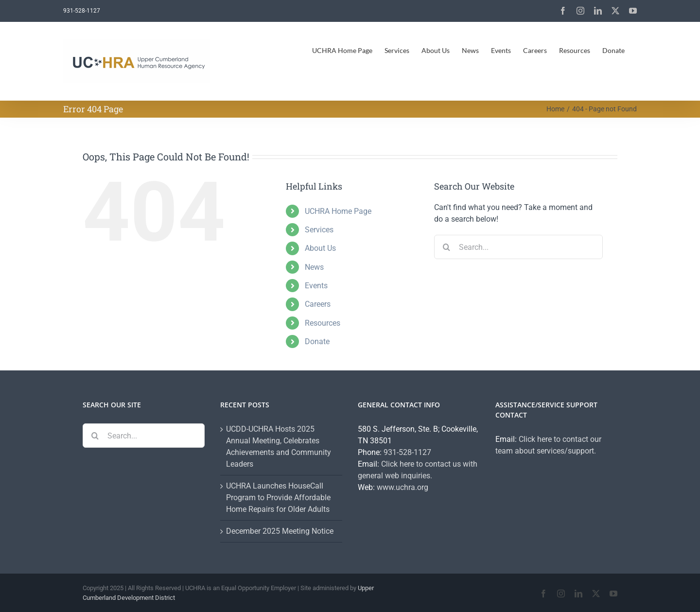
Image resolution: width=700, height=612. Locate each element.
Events (316, 286)
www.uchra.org (402, 487)
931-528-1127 (407, 452)
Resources (323, 323)
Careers (318, 304)
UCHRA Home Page (338, 211)
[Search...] (518, 247)
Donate (317, 341)
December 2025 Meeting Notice (280, 531)
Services (319, 230)
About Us (320, 248)
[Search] (446, 247)
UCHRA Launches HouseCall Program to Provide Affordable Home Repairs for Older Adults (278, 498)
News (314, 267)
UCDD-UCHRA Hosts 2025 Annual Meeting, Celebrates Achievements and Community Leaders (279, 446)
